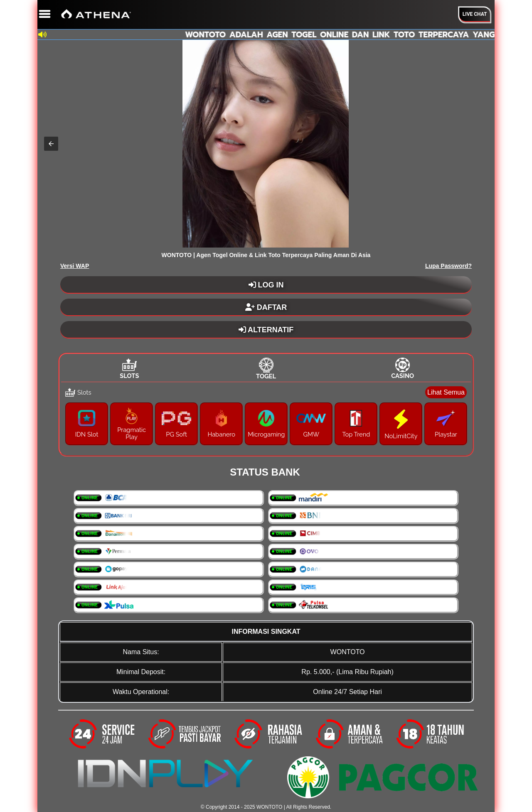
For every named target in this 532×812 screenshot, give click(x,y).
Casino (403, 376)
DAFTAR (266, 307)
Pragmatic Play (132, 433)
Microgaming (266, 434)
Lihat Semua (446, 392)
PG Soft (176, 434)
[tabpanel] (266, 418)
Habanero (221, 434)
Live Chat (475, 14)
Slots (129, 376)
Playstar (446, 434)
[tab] (129, 369)
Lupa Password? (448, 266)
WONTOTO (269, 807)
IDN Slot (87, 434)
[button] (51, 144)
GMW (311, 434)
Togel (266, 376)
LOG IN (266, 285)
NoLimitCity (401, 436)
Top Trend (356, 434)
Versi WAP (75, 266)
